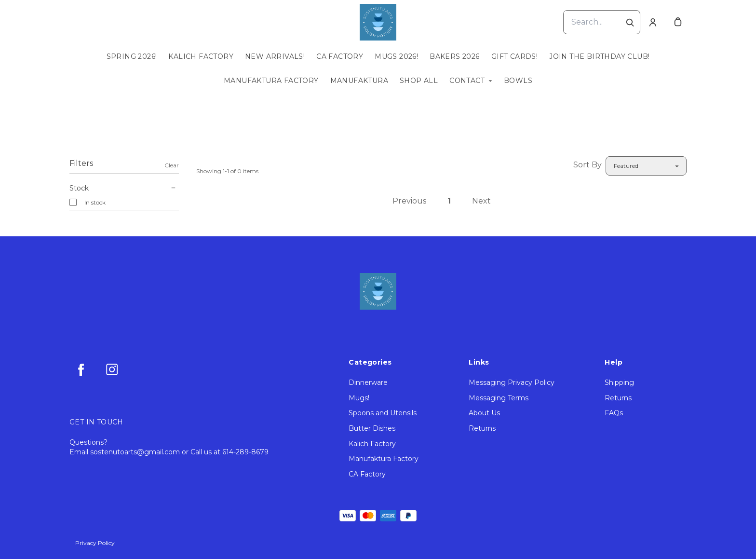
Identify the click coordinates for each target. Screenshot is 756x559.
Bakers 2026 (454, 56)
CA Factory (340, 56)
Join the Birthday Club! (599, 56)
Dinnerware (368, 382)
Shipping (619, 382)
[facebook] (81, 369)
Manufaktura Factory (271, 81)
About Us (484, 413)
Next (481, 201)
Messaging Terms (499, 398)
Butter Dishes (372, 428)
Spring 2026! (132, 56)
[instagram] (112, 369)
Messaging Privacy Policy (512, 382)
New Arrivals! (275, 56)
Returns (482, 428)
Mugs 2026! (396, 56)
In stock (95, 202)
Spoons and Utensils (383, 413)
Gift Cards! (514, 56)
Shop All (419, 81)
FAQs (614, 413)
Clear (172, 165)
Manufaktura (359, 81)
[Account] (653, 22)
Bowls (518, 81)
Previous (409, 201)
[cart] (678, 22)
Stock (124, 188)
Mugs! (359, 398)
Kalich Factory (201, 56)
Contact (467, 81)
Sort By (587, 165)
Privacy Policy (95, 543)
